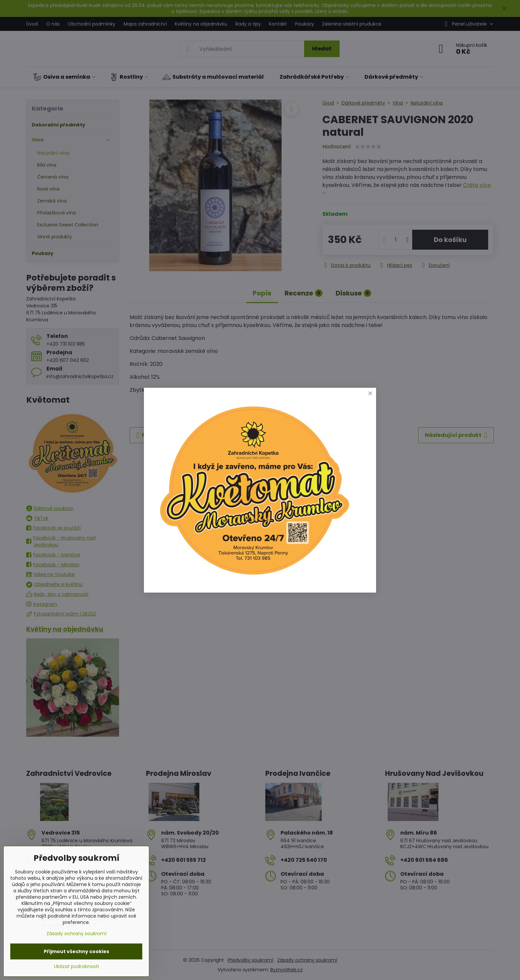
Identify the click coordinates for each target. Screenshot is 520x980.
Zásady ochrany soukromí (76, 934)
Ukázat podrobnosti (76, 967)
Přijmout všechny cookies (76, 951)
